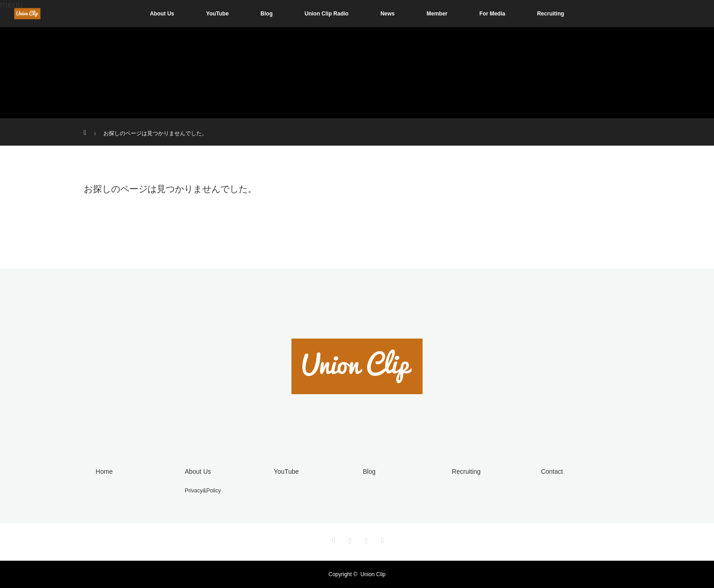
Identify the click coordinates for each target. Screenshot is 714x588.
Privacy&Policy (203, 491)
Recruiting (550, 14)
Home (104, 471)
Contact (552, 471)
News (387, 14)
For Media (492, 14)
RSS (381, 539)
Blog (267, 14)
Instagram (349, 539)
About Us (162, 14)
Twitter (333, 539)
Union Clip (373, 574)
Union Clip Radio (327, 14)
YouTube (218, 14)
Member (437, 14)
